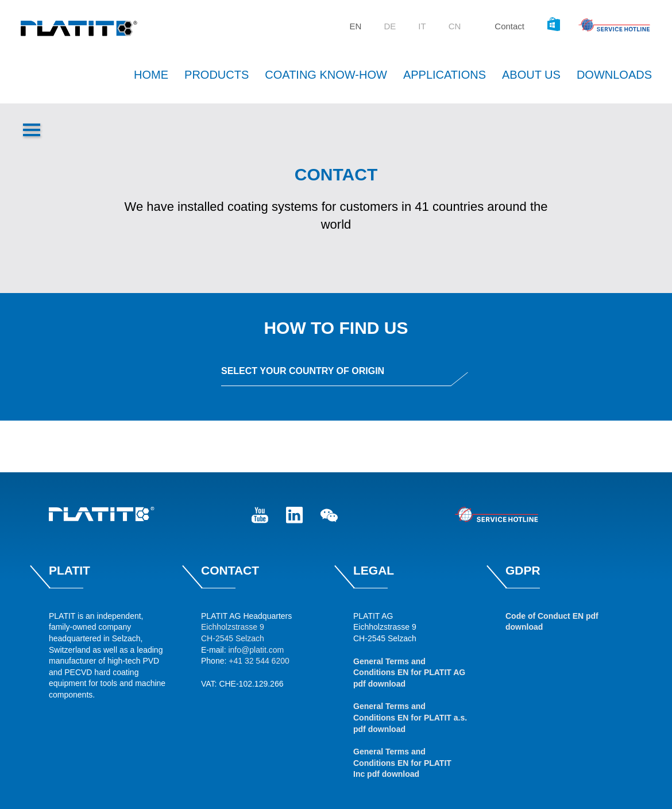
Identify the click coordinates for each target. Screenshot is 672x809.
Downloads (614, 75)
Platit (69, 570)
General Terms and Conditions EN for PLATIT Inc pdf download (402, 763)
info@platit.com (256, 650)
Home (151, 75)
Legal (374, 570)
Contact (509, 26)
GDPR (523, 570)
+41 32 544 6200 (259, 661)
